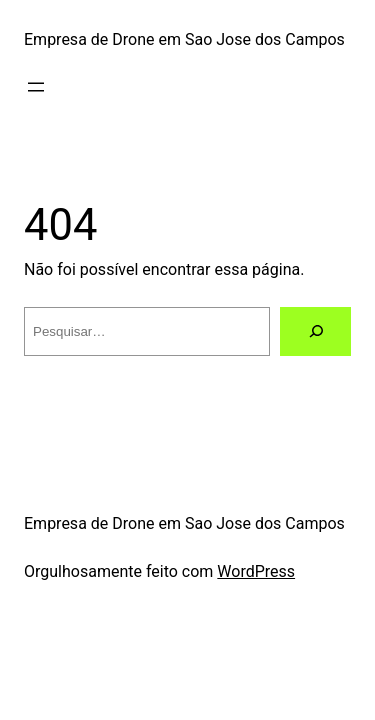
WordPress (256, 571)
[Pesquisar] (315, 331)
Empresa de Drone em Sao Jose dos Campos (184, 39)
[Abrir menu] (36, 87)
